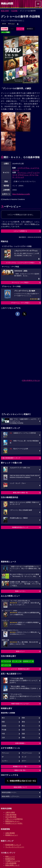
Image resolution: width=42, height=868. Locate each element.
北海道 (4, 726)
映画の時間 (5, 11)
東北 (23, 726)
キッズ (24, 757)
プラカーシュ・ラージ (26, 175)
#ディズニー (5, 665)
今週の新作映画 (11, 815)
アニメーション (27, 753)
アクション (11, 24)
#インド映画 (6, 32)
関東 (23, 718)
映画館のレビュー (12, 835)
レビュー (20, 29)
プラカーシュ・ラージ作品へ (20, 303)
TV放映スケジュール (13, 861)
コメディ (5, 761)
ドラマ (4, 24)
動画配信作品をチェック (20, 527)
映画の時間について (20, 787)
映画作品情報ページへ (9, 792)
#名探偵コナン (28, 661)
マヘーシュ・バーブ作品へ (20, 282)
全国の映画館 (10, 833)
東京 (3, 718)
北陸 (23, 730)
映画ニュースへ (20, 591)
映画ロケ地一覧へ (20, 770)
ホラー (24, 761)
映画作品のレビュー (12, 821)
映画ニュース (10, 857)
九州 (3, 738)
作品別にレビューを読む (14, 823)
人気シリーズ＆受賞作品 (14, 819)
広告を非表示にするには (31, 380)
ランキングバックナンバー (15, 847)
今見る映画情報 (11, 863)
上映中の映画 (10, 812)
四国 (23, 734)
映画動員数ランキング (13, 845)
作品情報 (14, 11)
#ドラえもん (5, 661)
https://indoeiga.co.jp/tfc (21, 194)
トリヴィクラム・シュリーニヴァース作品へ (20, 263)
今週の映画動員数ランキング (11, 458)
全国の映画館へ (20, 743)
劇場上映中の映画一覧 (20, 493)
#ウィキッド (16, 661)
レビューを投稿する (20, 231)
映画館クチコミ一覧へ (20, 766)
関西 (3, 722)
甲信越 (4, 730)
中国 (3, 734)
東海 (23, 722)
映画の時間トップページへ (11, 796)
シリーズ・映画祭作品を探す (20, 669)
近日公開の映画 (11, 817)
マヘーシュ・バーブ (25, 172)
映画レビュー (20, 651)
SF (3, 757)
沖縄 (23, 738)
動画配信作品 (10, 859)
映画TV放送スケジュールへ (20, 704)
